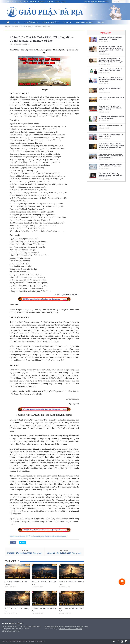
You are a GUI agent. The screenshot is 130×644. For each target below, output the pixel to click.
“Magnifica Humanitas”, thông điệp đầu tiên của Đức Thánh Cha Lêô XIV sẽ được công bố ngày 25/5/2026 (111, 156)
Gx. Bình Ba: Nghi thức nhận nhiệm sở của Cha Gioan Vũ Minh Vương (110, 38)
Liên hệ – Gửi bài (60, 2)
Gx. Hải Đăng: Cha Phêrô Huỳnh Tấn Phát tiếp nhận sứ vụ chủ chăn (111, 117)
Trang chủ (9, 2)
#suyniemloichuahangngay (56, 536)
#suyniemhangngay (37, 536)
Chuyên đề (42, 2)
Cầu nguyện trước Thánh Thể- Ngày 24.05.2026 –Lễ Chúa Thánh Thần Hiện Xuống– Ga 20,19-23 (110, 108)
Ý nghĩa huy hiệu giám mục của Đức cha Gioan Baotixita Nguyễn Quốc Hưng (111, 70)
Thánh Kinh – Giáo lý (51, 22)
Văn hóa (100, 22)
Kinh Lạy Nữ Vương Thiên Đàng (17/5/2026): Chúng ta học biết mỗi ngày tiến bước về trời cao (111, 175)
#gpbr (26, 536)
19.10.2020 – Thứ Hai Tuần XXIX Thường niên (64, 553)
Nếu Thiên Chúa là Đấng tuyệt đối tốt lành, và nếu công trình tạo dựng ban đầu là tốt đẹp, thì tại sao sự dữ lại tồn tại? (111, 146)
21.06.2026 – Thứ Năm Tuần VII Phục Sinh (111, 97)
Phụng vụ (67, 22)
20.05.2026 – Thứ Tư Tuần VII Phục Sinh (111, 126)
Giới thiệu (18, 2)
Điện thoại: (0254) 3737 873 (11, 631)
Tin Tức (17, 22)
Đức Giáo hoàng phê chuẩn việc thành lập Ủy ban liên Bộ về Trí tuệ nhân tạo (110, 165)
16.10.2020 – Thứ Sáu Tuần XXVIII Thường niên (24, 553)
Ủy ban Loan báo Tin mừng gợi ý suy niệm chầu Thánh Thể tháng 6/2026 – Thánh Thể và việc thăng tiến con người (111, 60)
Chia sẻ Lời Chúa (31, 22)
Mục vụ (26, 2)
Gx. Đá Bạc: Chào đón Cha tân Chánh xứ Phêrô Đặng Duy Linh (111, 136)
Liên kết (50, 2)
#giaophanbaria (16, 536)
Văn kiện (33, 2)
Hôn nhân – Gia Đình (84, 22)
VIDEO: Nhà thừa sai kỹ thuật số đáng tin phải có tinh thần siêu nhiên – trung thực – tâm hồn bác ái (111, 80)
